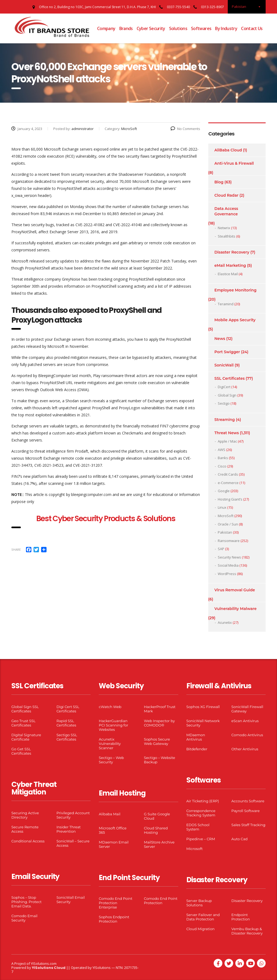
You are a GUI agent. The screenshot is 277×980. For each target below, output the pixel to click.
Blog (219, 182)
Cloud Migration (201, 929)
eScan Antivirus (245, 721)
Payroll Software (245, 811)
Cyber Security (151, 28)
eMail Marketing (230, 265)
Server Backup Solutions (199, 903)
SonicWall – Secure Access (73, 843)
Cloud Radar (227, 195)
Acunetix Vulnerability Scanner (110, 744)
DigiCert (224, 387)
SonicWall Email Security (71, 900)
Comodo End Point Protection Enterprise (116, 903)
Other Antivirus (245, 749)
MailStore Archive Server (159, 844)
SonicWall (224, 365)
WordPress (227, 574)
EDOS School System (198, 827)
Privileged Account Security (73, 815)
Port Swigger (227, 352)
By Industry (226, 28)
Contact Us (252, 28)
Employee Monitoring (236, 290)
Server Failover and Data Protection (203, 917)
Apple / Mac (227, 441)
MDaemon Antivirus (196, 737)
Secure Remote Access (25, 829)
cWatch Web (110, 707)
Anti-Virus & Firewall (234, 163)
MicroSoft (226, 516)
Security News (229, 557)
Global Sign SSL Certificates (25, 709)
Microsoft (195, 849)
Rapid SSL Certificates (66, 723)
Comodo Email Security (24, 918)
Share (16, 549)
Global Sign (227, 395)
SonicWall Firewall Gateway (247, 709)
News (220, 339)
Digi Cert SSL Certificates (68, 709)
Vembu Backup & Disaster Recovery (247, 931)
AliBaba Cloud (228, 150)
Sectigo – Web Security (111, 760)
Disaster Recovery (232, 252)
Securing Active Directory (25, 815)
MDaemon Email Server (114, 844)
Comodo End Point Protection (161, 901)
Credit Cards (228, 474)
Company (106, 28)
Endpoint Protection (240, 917)
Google (224, 491)
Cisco (222, 466)
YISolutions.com (44, 963)
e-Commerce (228, 483)
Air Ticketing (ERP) (203, 801)
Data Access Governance (226, 211)
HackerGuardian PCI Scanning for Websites (113, 725)
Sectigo (224, 403)
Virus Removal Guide (235, 590)
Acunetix (225, 622)
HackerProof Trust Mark (160, 709)
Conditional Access (28, 841)
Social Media (228, 565)
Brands (126, 28)
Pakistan (225, 532)
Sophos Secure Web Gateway (157, 741)
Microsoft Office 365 (113, 830)
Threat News (227, 433)
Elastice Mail (228, 274)
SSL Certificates (230, 378)
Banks (223, 458)
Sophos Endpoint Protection (114, 919)
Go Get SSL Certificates (21, 751)
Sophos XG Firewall (203, 707)
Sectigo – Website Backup (159, 760)
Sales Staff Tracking (248, 825)
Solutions (178, 28)
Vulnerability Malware (236, 609)
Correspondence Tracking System (201, 813)
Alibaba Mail (110, 814)
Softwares (201, 28)
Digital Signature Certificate (26, 737)
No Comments (185, 129)
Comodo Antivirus (247, 735)
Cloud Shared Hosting (156, 830)
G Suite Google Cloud (157, 816)
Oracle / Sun (228, 524)
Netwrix (224, 228)
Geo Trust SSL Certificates (23, 723)
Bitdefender (197, 749)
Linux (222, 507)
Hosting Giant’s (230, 499)
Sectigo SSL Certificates (67, 737)
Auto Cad (239, 839)
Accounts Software (248, 801)
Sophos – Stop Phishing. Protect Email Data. (27, 902)
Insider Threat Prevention (69, 829)
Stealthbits (227, 236)
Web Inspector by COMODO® (159, 723)
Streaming (225, 420)
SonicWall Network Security (203, 723)
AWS (222, 450)
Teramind (226, 304)
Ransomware (229, 541)
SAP (221, 549)
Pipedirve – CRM (201, 839)
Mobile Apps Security (235, 320)
